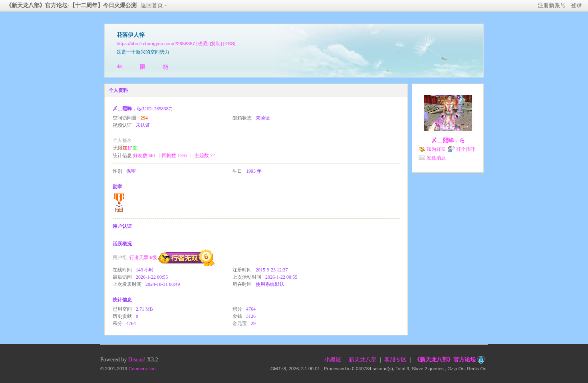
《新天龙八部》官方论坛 (445, 360)
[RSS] (229, 43)
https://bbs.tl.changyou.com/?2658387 (156, 43)
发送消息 (436, 158)
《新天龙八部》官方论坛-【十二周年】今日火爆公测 (71, 5)
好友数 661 (144, 156)
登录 (576, 5)
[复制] (216, 43)
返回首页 (152, 5)
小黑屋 (333, 360)
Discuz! (137, 360)
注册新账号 (552, 5)
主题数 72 (205, 156)
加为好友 (436, 149)
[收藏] (202, 43)
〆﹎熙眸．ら (448, 141)
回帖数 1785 (174, 156)
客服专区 (395, 360)
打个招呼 (466, 149)
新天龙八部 (363, 360)
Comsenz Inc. (143, 368)
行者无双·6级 (143, 257)
